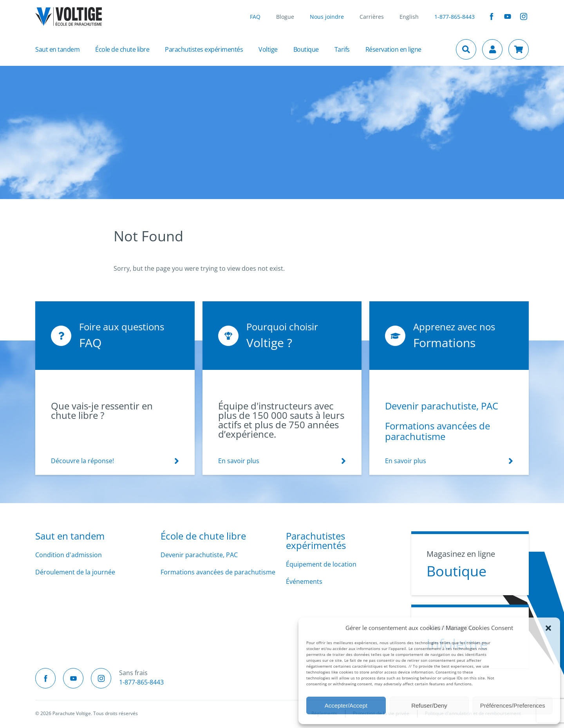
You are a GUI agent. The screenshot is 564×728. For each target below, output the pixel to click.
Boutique (306, 49)
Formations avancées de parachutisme (437, 431)
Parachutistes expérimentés (204, 49)
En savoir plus (239, 461)
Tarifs (342, 49)
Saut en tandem (57, 49)
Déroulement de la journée (75, 572)
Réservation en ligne (393, 49)
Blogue (285, 17)
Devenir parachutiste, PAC (442, 406)
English (409, 17)
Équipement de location (321, 564)
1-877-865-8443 (455, 17)
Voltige (268, 49)
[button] (548, 628)
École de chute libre (122, 49)
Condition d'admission (69, 555)
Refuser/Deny (429, 705)
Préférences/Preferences (513, 705)
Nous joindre (327, 17)
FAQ (255, 17)
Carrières (372, 17)
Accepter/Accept (346, 705)
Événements (304, 581)
